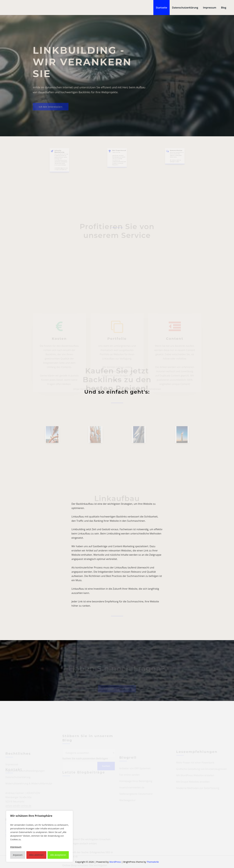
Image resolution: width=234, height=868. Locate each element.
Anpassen (18, 855)
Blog (224, 8)
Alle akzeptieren (58, 855)
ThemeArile (153, 862)
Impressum (210, 8)
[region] (39, 836)
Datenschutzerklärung (185, 8)
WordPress (115, 862)
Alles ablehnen (36, 855)
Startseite (161, 8)
